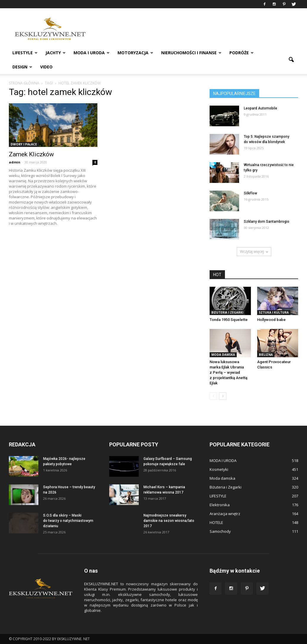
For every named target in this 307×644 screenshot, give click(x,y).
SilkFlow (250, 193)
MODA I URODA (92, 53)
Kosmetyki (219, 469)
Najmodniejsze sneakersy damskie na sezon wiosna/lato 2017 (169, 521)
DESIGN (22, 67)
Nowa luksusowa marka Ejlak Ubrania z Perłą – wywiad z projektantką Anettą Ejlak (228, 372)
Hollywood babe (271, 320)
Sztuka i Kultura (274, 312)
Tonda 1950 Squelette (229, 320)
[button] (291, 60)
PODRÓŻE (241, 53)
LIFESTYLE (25, 53)
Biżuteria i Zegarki (227, 312)
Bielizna (266, 355)
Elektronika (220, 505)
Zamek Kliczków (31, 154)
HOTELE (216, 522)
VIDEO (46, 67)
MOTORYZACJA (135, 53)
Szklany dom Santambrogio (267, 222)
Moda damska (223, 355)
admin (15, 162)
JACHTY (55, 53)
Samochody (220, 531)
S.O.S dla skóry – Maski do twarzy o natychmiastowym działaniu (68, 521)
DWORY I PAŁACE (24, 144)
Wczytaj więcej (254, 251)
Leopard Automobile (261, 108)
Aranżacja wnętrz (225, 514)
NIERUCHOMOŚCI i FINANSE (191, 53)
